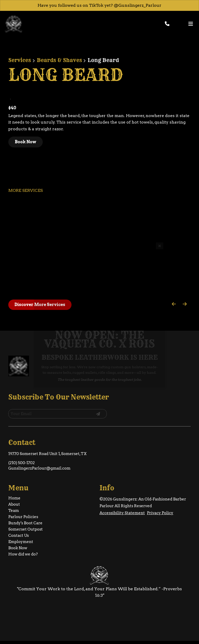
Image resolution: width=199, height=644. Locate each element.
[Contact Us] (19, 523)
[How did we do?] (23, 542)
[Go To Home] (14, 24)
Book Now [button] (26, 142)
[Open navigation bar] (191, 24)
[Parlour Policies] (23, 504)
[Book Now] (18, 535)
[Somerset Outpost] (26, 517)
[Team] (14, 498)
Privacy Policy (160, 500)
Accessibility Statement (122, 500)
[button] (183, 24)
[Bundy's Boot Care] (25, 511)
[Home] (14, 486)
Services (20, 60)
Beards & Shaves (59, 60)
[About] (14, 492)
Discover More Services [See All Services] (40, 305)
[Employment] (21, 529)
